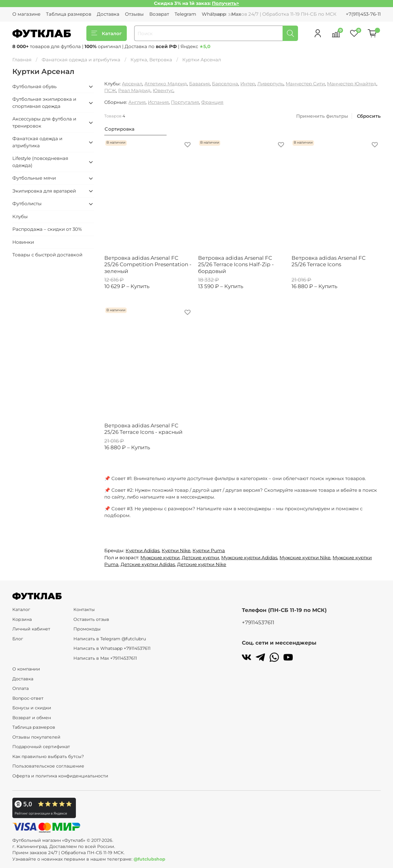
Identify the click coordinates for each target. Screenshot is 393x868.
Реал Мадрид (134, 90)
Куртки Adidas (143, 550)
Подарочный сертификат (41, 747)
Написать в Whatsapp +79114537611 (112, 648)
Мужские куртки (160, 558)
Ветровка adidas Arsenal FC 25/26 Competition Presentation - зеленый (148, 264)
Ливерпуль (270, 84)
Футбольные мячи (34, 178)
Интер (248, 84)
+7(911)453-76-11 (363, 14)
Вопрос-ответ (28, 698)
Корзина (22, 619)
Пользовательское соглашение (48, 766)
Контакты (84, 609)
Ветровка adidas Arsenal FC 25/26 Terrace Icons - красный (143, 429)
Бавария (199, 84)
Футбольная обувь (34, 86)
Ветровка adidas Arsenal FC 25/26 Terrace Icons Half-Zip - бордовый (236, 264)
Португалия (185, 102)
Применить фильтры (322, 116)
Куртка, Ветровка (151, 60)
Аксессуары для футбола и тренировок (44, 122)
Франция (212, 102)
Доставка (108, 14)
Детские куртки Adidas (148, 564)
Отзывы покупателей (36, 737)
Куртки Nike (176, 550)
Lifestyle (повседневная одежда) (40, 162)
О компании (26, 669)
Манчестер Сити (305, 84)
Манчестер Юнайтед (352, 84)
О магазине (26, 14)
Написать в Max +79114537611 (105, 658)
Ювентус (163, 90)
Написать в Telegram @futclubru (110, 639)
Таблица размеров (69, 14)
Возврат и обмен (32, 718)
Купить (140, 286)
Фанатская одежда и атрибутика (81, 60)
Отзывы (134, 14)
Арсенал (132, 84)
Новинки (23, 242)
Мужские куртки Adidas (249, 558)
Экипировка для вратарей (44, 191)
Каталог (107, 33)
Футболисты (27, 204)
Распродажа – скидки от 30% (47, 229)
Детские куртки (200, 558)
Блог (18, 639)
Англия (137, 102)
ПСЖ (110, 90)
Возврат (159, 14)
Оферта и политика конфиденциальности (60, 776)
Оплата (21, 688)
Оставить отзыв (91, 619)
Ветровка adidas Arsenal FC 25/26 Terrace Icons (329, 261)
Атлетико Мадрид (166, 84)
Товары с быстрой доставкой (47, 255)
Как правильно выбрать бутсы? (48, 756)
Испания (158, 102)
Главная (22, 60)
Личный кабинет (31, 629)
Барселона (225, 84)
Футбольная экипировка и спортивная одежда (44, 103)
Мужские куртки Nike (305, 558)
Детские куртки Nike (202, 564)
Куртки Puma (209, 550)
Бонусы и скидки (32, 708)
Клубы (20, 216)
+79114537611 (258, 622)
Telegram (185, 14)
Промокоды (87, 629)
